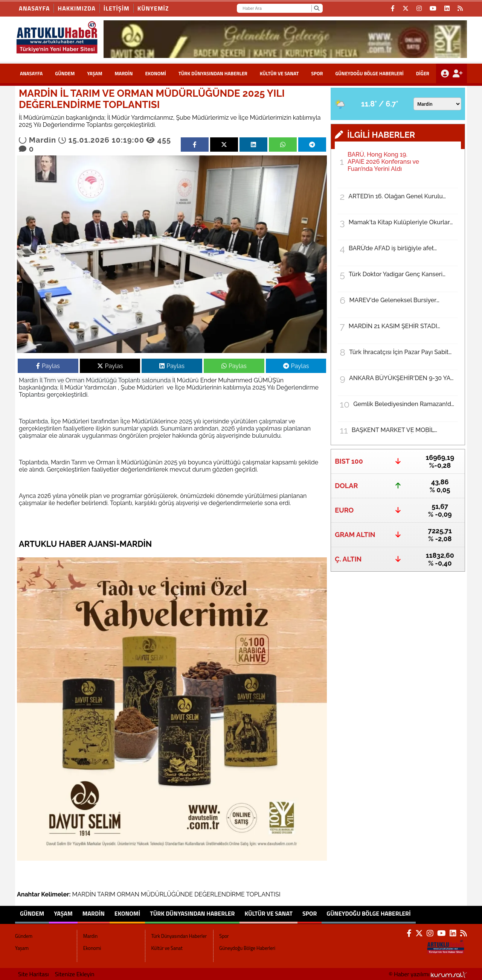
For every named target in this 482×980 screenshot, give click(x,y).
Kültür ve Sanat (279, 73)
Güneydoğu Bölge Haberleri (369, 73)
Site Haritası (34, 974)
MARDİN (84, 894)
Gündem (65, 73)
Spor (317, 73)
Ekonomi (156, 73)
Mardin (124, 73)
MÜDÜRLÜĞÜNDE (167, 894)
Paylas (48, 366)
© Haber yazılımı (428, 974)
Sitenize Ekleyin (75, 974)
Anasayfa (34, 8)
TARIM (106, 894)
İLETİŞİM (117, 8)
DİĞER (423, 73)
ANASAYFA (31, 73)
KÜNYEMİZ (153, 8)
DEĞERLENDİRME (220, 894)
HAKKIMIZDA (77, 8)
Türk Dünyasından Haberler (213, 73)
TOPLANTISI (263, 894)
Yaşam (95, 73)
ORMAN (128, 894)
